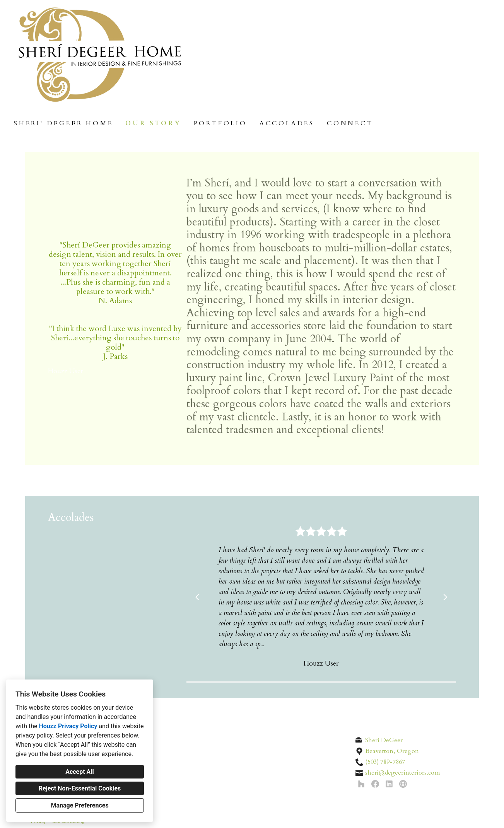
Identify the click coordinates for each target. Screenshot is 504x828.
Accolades (287, 123)
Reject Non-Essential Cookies (80, 788)
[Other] (403, 784)
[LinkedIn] (389, 784)
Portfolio (220, 123)
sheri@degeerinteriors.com (403, 773)
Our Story (153, 123)
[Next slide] (445, 597)
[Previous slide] (197, 597)
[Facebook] (375, 784)
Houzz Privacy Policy (68, 726)
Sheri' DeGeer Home (63, 123)
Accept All (80, 772)
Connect (350, 123)
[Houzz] (361, 784)
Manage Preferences (79, 805)
